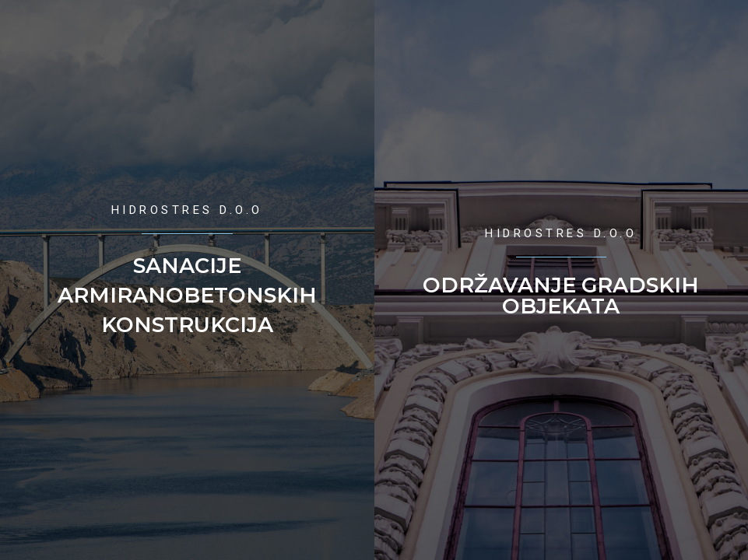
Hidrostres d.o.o (187, 210)
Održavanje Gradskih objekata (561, 296)
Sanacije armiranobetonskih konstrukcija (187, 295)
